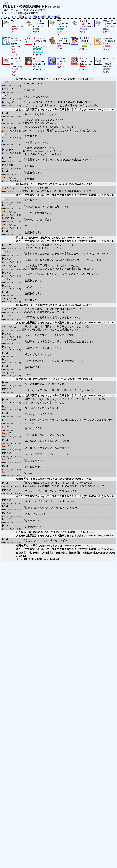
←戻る (5, 3)
